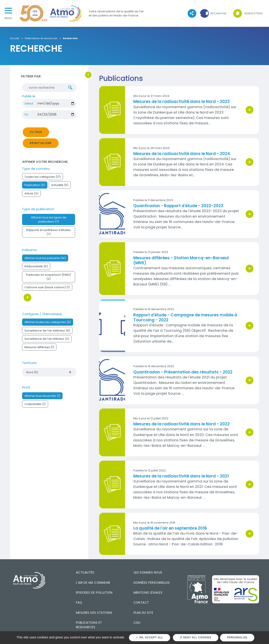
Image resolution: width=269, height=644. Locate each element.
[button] (213, 14)
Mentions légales (148, 593)
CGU (137, 623)
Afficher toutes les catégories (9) (48, 324)
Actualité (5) (60, 187)
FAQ (79, 602)
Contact (141, 602)
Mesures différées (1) (39, 350)
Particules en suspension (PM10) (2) (48, 279)
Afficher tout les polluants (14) (45, 260)
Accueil (14, 38)
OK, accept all (149, 638)
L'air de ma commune (93, 583)
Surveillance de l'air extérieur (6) (47, 333)
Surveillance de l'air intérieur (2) (47, 341)
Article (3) (31, 196)
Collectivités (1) (35, 406)
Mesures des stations (94, 613)
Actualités (85, 572)
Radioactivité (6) (36, 269)
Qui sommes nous (148, 572)
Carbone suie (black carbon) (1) (47, 290)
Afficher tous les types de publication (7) (49, 222)
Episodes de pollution (94, 593)
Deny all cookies (196, 638)
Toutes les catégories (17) (43, 179)
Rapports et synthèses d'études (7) (48, 234)
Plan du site (143, 613)
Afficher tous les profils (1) (42, 398)
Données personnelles (152, 583)
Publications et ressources (41, 38)
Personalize (237, 638)
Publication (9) (35, 187)
